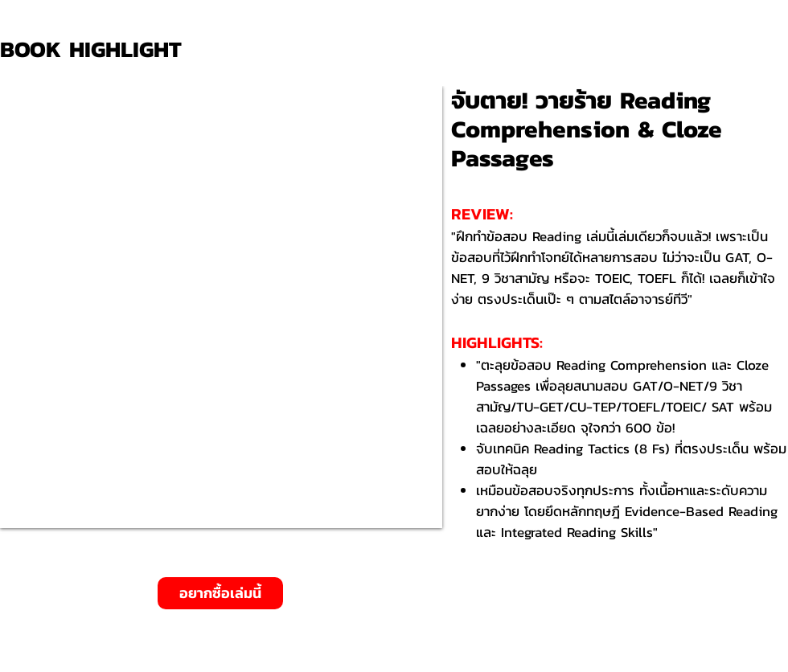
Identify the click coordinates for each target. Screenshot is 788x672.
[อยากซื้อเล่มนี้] (220, 593)
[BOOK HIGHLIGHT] (96, 49)
